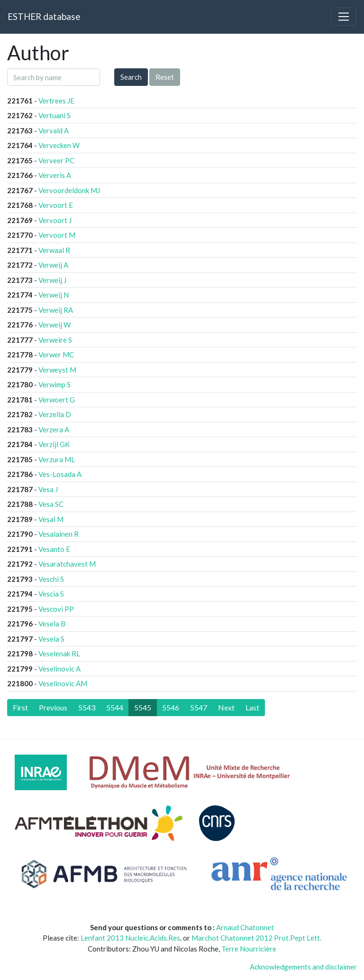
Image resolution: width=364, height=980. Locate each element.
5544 (115, 707)
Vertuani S (55, 115)
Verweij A (53, 265)
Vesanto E (54, 549)
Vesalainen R (59, 534)
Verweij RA (56, 310)
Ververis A (55, 175)
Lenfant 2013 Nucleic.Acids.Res (130, 938)
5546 (171, 707)
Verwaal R (54, 250)
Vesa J (48, 489)
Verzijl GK (54, 444)
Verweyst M (57, 370)
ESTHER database (44, 16)
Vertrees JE (56, 101)
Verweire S (55, 340)
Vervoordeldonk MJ (69, 190)
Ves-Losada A (60, 474)
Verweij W (55, 325)
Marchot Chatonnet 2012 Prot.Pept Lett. (256, 938)
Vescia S (51, 594)
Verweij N (54, 295)
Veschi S (51, 579)
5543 (87, 707)
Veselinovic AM (63, 683)
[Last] (252, 708)
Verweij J (52, 280)
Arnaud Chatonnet (245, 927)
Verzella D (55, 414)
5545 (143, 707)
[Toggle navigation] (344, 17)
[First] (20, 708)
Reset (165, 77)
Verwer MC (56, 355)
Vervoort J (55, 220)
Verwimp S (55, 384)
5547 (199, 707)
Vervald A (54, 131)
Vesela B (52, 624)
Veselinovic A (59, 669)
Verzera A (54, 429)
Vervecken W (59, 145)
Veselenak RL (59, 653)
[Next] (226, 708)
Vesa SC (51, 504)
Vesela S (51, 639)
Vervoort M (57, 235)
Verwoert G (57, 400)
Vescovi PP (56, 609)
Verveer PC (56, 160)
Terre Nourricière (249, 949)
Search (131, 77)
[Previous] (53, 708)
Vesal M (51, 519)
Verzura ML (57, 459)
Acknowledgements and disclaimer (303, 967)
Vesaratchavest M (67, 564)
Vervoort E (56, 205)
